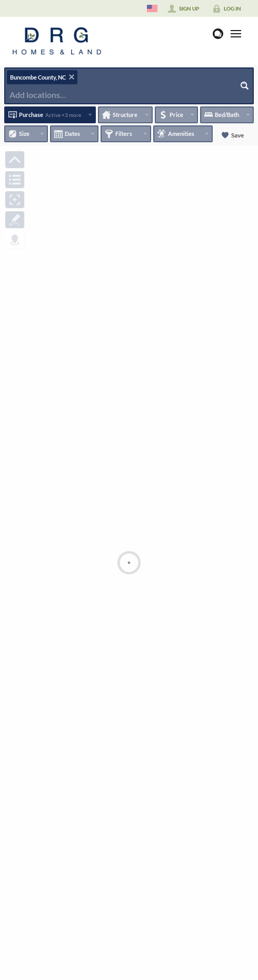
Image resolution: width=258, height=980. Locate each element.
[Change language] (152, 8)
